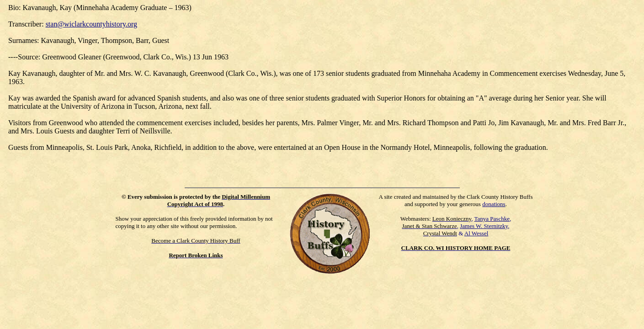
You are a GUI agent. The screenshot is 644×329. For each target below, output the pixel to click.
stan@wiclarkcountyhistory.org (91, 24)
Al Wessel (476, 233)
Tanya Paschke (492, 219)
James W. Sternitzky (484, 226)
